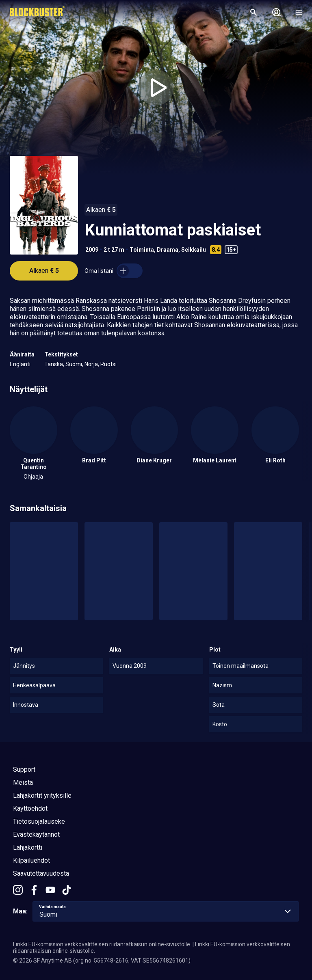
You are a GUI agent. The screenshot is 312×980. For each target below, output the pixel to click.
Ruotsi (108, 364)
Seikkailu (194, 250)
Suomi (74, 364)
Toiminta (142, 250)
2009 (92, 250)
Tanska (54, 364)
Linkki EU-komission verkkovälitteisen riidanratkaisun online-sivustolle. (102, 944)
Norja (91, 364)
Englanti (20, 364)
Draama (168, 250)
